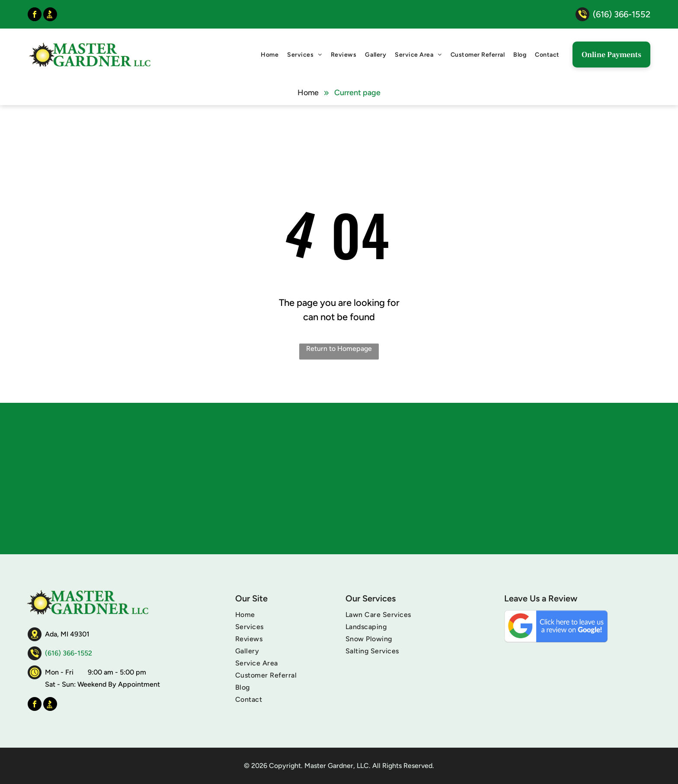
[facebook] (35, 15)
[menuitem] (270, 55)
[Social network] (50, 15)
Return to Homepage (339, 349)
